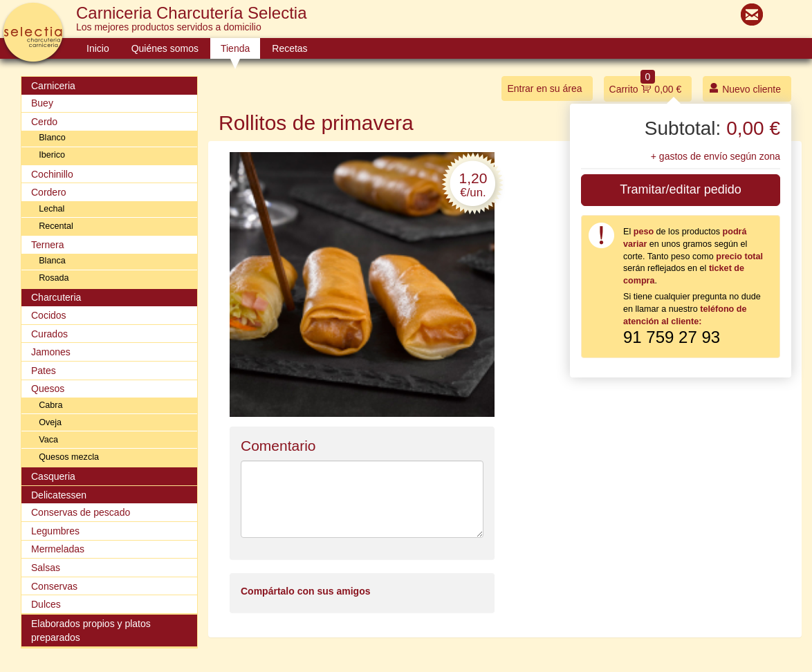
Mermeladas (58, 549)
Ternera (47, 245)
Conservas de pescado (81, 512)
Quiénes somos (165, 48)
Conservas (54, 586)
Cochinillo (52, 174)
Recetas (289, 48)
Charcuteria (56, 297)
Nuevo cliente (745, 88)
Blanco (52, 138)
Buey (42, 103)
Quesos (48, 389)
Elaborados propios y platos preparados (91, 631)
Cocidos (49, 315)
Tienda (235, 48)
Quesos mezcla (69, 457)
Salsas (46, 568)
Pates (44, 371)
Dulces (46, 604)
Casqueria (53, 476)
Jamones (51, 352)
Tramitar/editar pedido (680, 189)
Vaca (48, 440)
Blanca (52, 261)
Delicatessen (59, 495)
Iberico (52, 155)
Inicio (98, 48)
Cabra (50, 405)
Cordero (49, 192)
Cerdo (44, 122)
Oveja (50, 422)
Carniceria (53, 86)
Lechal (52, 209)
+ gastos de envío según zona (716, 156)
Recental (56, 226)
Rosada (54, 278)
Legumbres (55, 531)
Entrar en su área (544, 88)
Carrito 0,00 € (646, 85)
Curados (49, 334)
